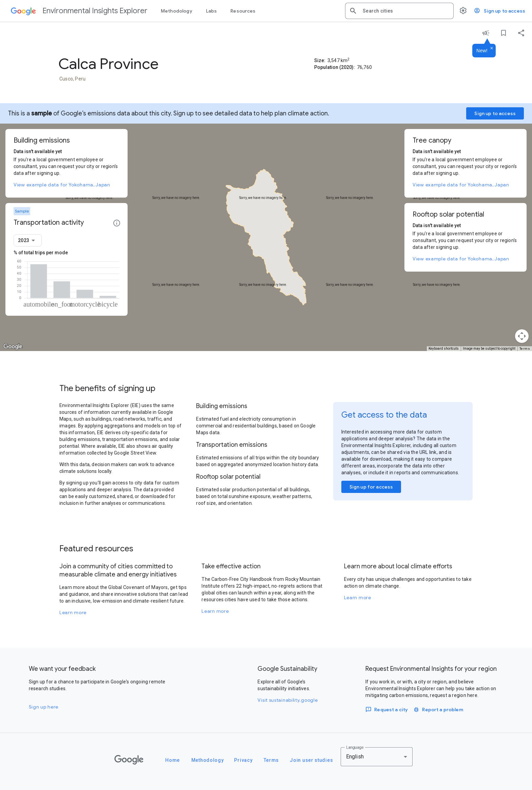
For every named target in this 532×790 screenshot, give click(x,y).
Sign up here (44, 707)
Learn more (73, 612)
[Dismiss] (492, 49)
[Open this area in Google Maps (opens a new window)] (13, 347)
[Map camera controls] (522, 336)
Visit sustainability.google (288, 700)
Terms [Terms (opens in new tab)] (525, 348)
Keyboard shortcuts (444, 348)
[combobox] (405, 11)
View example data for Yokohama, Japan (62, 185)
